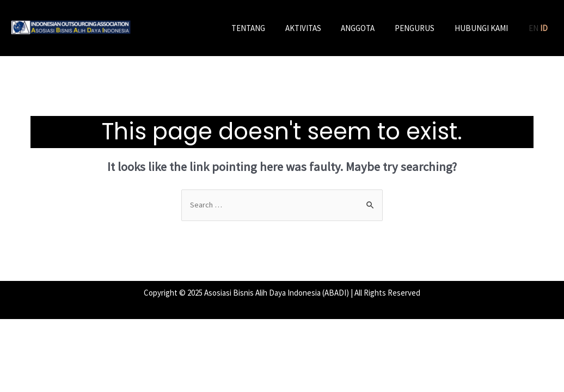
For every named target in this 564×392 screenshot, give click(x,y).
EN (534, 28)
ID (544, 28)
